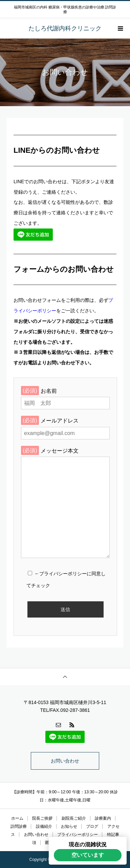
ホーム (17, 818)
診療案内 (103, 818)
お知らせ (69, 826)
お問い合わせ (65, 761)
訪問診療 (19, 826)
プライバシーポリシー (78, 835)
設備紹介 (44, 826)
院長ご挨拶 (42, 818)
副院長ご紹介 (74, 818)
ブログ (92, 826)
